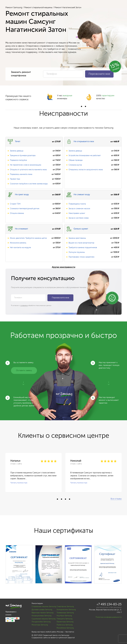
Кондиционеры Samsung (42, 616)
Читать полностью (19, 483)
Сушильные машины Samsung (44, 619)
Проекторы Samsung (65, 622)
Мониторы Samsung (40, 625)
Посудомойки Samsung (41, 622)
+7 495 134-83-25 (109, 604)
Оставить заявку (24, 370)
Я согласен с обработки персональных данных (31, 306)
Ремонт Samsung (14, 8)
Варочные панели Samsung (42, 613)
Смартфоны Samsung (65, 607)
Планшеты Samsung (64, 619)
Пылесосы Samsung (65, 625)
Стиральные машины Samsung (44, 607)
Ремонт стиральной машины (38, 8)
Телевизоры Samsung (65, 613)
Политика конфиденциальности (109, 617)
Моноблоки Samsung (65, 628)
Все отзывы (116, 499)
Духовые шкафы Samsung (42, 610)
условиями (24, 306)
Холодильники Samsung (66, 610)
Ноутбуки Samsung (64, 616)
